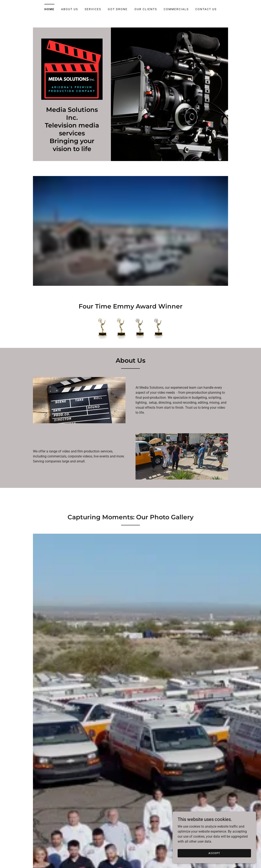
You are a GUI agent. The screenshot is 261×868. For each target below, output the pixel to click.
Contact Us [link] (206, 9)
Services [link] (93, 9)
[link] (72, 69)
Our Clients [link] (146, 9)
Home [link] (49, 9)
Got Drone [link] (118, 9)
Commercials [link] (176, 9)
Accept (214, 853)
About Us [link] (70, 9)
